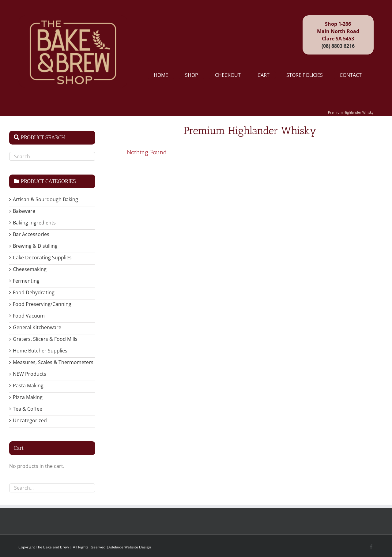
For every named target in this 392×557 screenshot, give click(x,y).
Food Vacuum (29, 316)
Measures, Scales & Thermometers (53, 362)
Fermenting (26, 281)
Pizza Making (28, 397)
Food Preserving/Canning (42, 304)
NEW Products (30, 374)
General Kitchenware (37, 327)
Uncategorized (30, 420)
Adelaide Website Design (130, 547)
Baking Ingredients (34, 223)
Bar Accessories (31, 234)
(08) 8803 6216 (338, 46)
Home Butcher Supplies (40, 351)
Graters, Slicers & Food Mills (45, 339)
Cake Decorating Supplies (42, 258)
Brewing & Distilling (35, 246)
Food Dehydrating (34, 292)
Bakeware (24, 211)
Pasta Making (28, 386)
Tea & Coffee (28, 409)
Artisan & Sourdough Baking (45, 199)
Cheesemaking (30, 269)
